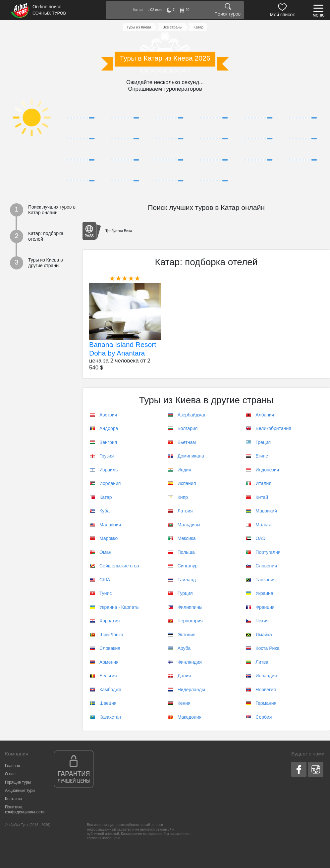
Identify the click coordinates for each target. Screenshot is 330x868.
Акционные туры (20, 791)
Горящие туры (18, 782)
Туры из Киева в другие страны (46, 263)
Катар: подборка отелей (46, 236)
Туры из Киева (139, 27)
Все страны (172, 27)
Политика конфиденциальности (25, 810)
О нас (10, 774)
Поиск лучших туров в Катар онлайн (52, 210)
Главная (12, 766)
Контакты (13, 799)
